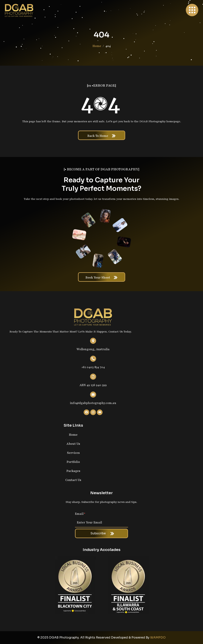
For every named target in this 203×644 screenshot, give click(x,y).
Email (80, 514)
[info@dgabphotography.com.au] (93, 395)
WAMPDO (158, 637)
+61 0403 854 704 (93, 367)
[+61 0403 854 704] (93, 359)
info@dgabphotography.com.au (93, 403)
